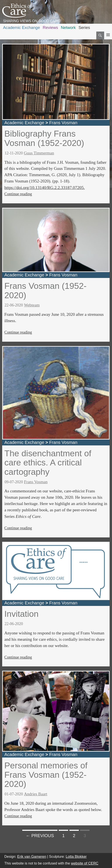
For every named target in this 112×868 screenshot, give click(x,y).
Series (84, 28)
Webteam (32, 305)
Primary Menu (108, 39)
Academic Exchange (22, 28)
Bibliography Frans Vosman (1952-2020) (44, 138)
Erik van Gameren (32, 856)
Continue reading (18, 194)
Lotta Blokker (76, 856)
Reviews (50, 28)
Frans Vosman (63, 123)
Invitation (22, 614)
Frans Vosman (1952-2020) (45, 291)
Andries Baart (36, 794)
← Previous (40, 836)
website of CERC (85, 863)
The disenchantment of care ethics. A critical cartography (48, 463)
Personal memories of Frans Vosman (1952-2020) (46, 775)
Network (68, 28)
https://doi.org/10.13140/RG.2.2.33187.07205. (45, 187)
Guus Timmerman (39, 153)
